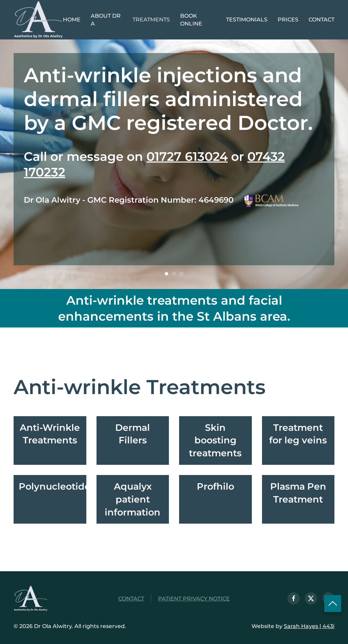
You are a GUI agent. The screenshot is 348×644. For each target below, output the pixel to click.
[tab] (167, 274)
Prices (288, 20)
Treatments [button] (151, 20)
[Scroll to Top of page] (333, 603)
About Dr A (106, 20)
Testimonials (247, 20)
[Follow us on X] (312, 598)
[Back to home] (38, 20)
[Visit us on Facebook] (294, 598)
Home (72, 20)
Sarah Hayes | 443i (308, 626)
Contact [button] (321, 20)
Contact (131, 599)
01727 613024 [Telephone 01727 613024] (187, 156)
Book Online (191, 20)
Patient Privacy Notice (194, 599)
